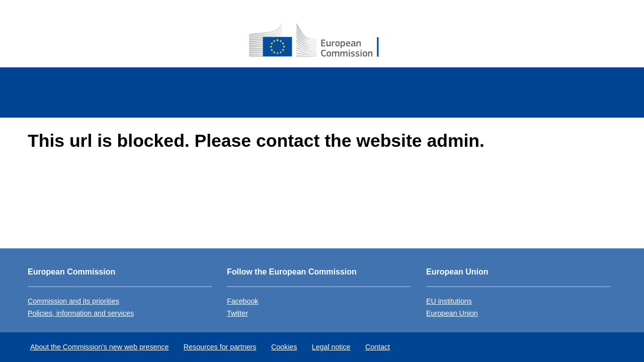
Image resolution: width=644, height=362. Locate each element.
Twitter (237, 313)
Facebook (243, 301)
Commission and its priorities (73, 301)
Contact (378, 347)
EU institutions (449, 301)
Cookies (284, 347)
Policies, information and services (81, 313)
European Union (452, 313)
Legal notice (331, 347)
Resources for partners (220, 347)
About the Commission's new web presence (99, 347)
